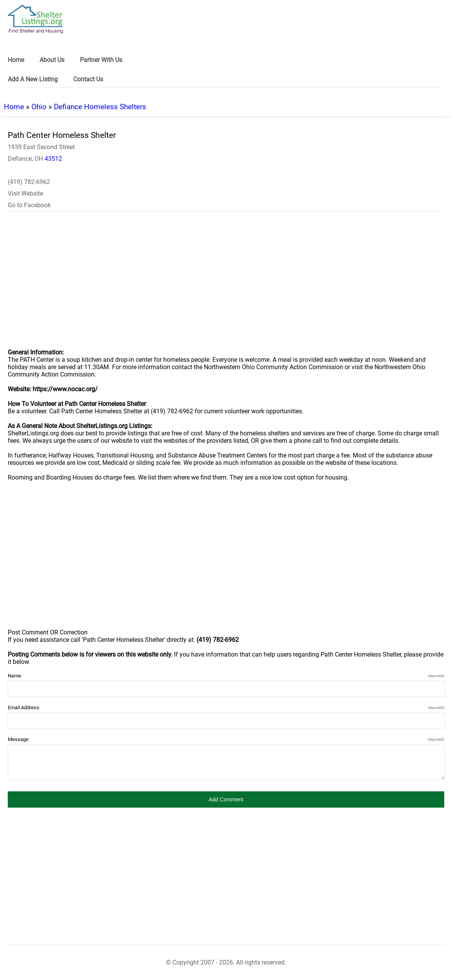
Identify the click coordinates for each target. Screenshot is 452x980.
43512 (53, 159)
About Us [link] (52, 60)
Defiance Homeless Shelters (100, 107)
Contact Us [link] (88, 79)
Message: (226, 739)
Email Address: (226, 707)
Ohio (39, 107)
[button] (226, 799)
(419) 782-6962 (29, 182)
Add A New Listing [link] (33, 79)
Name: (226, 676)
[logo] (36, 19)
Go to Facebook (29, 205)
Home (14, 107)
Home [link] (16, 60)
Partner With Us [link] (101, 60)
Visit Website (25, 193)
